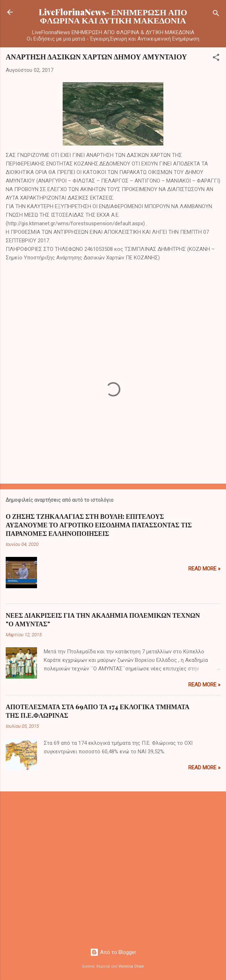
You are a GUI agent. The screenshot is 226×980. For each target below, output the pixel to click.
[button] (216, 59)
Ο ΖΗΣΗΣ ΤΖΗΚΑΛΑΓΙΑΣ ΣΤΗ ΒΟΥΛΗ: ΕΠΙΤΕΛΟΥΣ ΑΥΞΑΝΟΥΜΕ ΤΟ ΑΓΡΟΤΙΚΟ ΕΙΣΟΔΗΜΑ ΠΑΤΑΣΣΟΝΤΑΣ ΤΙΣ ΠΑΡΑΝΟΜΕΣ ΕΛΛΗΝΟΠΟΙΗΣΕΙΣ (99, 525)
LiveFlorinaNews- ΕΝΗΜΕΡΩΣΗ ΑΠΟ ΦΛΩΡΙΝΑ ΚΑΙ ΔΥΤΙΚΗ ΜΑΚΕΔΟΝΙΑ (113, 16)
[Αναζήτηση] (216, 14)
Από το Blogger (113, 952)
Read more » (204, 569)
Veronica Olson (131, 966)
